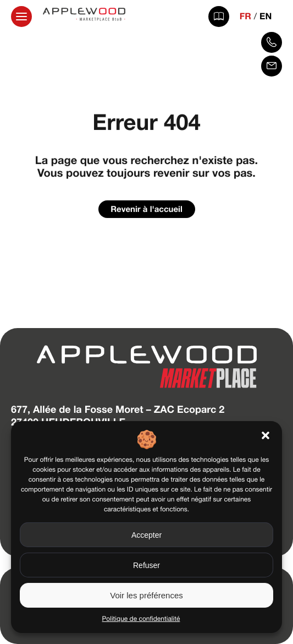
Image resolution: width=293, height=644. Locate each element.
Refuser (146, 565)
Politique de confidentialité (141, 619)
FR (245, 16)
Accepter (146, 535)
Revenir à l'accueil (146, 209)
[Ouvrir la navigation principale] (21, 17)
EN (266, 16)
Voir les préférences (146, 595)
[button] (266, 435)
